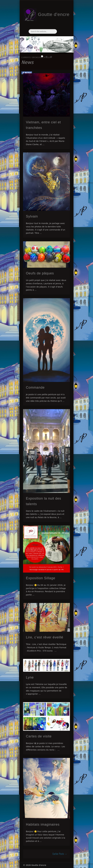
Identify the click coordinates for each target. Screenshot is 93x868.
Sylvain (32, 216)
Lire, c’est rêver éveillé (45, 637)
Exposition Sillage (41, 578)
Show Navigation (63, 25)
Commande (35, 387)
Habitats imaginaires (43, 824)
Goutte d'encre (54, 14)
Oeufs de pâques (40, 273)
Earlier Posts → (60, 854)
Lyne (30, 677)
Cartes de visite (39, 736)
